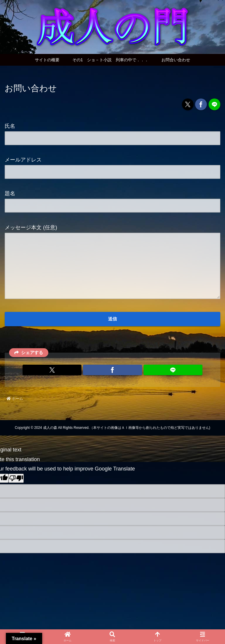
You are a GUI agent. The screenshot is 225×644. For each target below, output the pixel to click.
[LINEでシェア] (214, 104)
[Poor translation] (16, 491)
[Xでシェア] (188, 104)
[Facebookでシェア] (201, 104)
